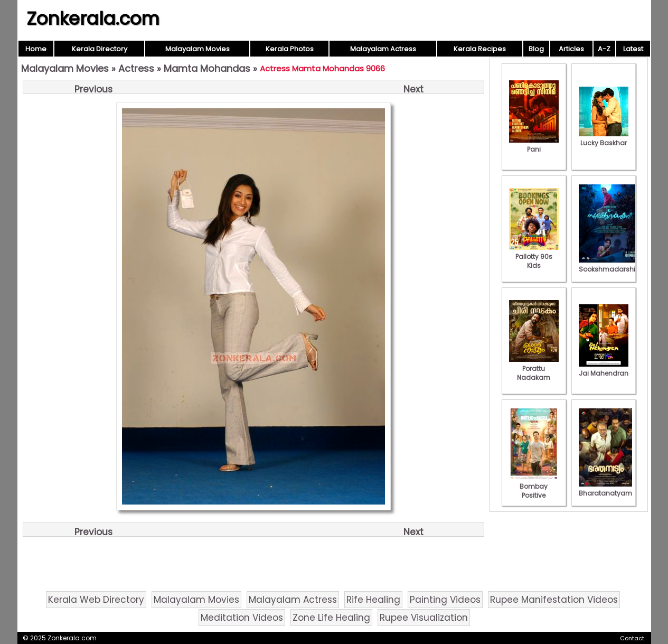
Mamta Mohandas (207, 68)
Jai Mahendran (604, 369)
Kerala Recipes (480, 49)
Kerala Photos (290, 49)
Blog (536, 49)
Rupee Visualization (424, 618)
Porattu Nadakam (534, 368)
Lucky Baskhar (604, 138)
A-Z (604, 49)
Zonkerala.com (93, 18)
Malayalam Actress (383, 49)
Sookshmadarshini (610, 265)
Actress (136, 68)
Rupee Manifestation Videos (554, 600)
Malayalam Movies (197, 49)
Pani (534, 145)
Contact (632, 638)
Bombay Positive (534, 486)
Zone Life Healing (331, 618)
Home (36, 49)
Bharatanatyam (605, 489)
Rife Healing (373, 600)
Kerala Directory (100, 49)
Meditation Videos (242, 618)
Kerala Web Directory (96, 600)
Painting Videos (445, 600)
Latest (633, 49)
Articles (571, 49)
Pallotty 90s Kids (534, 256)
